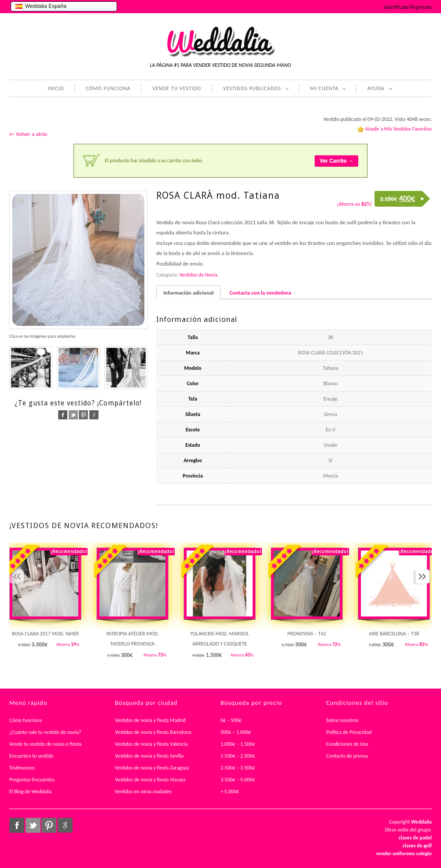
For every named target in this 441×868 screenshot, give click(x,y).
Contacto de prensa (347, 756)
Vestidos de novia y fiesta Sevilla (149, 756)
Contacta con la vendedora (260, 293)
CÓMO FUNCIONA (108, 88)
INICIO (56, 88)
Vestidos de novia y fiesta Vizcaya (150, 780)
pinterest (83, 415)
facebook (63, 415)
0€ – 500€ (231, 720)
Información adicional (188, 293)
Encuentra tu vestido (31, 756)
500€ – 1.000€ (236, 732)
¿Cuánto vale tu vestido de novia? (45, 732)
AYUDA (374, 89)
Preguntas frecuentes (32, 780)
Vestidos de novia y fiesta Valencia (151, 744)
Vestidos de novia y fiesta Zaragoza (152, 768)
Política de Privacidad (349, 732)
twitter (73, 415)
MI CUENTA (323, 89)
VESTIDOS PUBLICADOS (250, 89)
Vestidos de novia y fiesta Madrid (150, 720)
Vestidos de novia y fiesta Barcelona (153, 732)
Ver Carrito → (336, 161)
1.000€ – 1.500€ (238, 744)
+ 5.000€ (230, 791)
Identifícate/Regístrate (408, 7)
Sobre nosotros (342, 720)
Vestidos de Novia (198, 275)
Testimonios (22, 768)
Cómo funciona (26, 720)
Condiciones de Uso (347, 744)
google (94, 415)
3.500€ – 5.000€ (238, 780)
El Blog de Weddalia (30, 791)
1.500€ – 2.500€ (238, 756)
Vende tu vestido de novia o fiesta (45, 744)
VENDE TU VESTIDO (177, 88)
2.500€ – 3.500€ (238, 768)
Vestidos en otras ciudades (143, 791)
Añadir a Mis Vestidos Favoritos (398, 129)
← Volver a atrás (28, 134)
